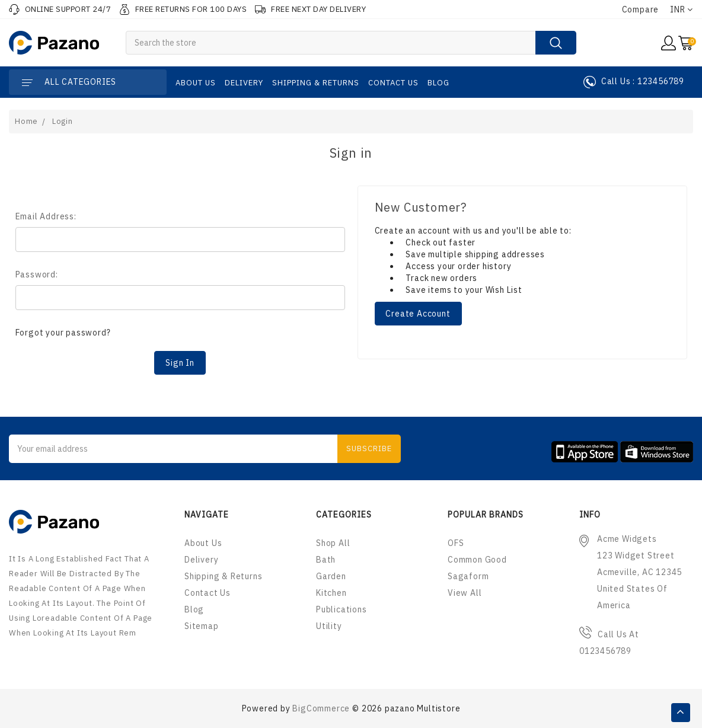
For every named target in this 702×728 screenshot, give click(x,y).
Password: (37, 274)
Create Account (418, 314)
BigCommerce (321, 708)
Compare (641, 9)
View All (465, 593)
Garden (331, 576)
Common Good (477, 560)
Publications (342, 609)
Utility (329, 626)
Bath (326, 560)
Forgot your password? (63, 333)
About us (196, 83)
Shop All (333, 543)
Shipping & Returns (316, 83)
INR (682, 9)
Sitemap (202, 626)
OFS (456, 543)
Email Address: (46, 216)
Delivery (244, 83)
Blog (438, 83)
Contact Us (393, 83)
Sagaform (468, 576)
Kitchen (331, 593)
